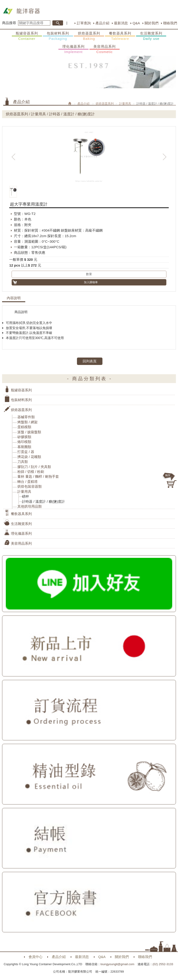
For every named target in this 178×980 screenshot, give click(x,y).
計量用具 (125, 104)
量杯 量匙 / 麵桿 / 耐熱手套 (38, 476)
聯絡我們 (170, 23)
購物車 (170, 480)
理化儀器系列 (73, 49)
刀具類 (23, 462)
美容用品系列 (105, 49)
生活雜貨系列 (151, 36)
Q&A (136, 23)
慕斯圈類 (24, 447)
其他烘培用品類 (30, 506)
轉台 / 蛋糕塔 (28, 482)
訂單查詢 (84, 23)
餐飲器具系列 (120, 36)
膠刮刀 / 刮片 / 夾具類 (34, 467)
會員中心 (35, 957)
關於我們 (152, 23)
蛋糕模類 (24, 427)
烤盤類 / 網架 (28, 422)
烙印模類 (24, 442)
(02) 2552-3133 (163, 964)
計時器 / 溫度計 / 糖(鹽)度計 (43, 501)
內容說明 (14, 298)
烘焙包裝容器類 (30, 486)
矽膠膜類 (24, 437)
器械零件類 (26, 417)
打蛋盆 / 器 (26, 452)
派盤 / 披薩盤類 (29, 432)
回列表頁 (90, 361)
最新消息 (121, 23)
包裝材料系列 (58, 36)
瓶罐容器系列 (27, 36)
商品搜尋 (9, 23)
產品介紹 (102, 23)
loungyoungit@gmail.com (117, 964)
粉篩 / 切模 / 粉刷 (31, 472)
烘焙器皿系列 (89, 36)
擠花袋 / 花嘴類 (29, 457)
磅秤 (25, 496)
